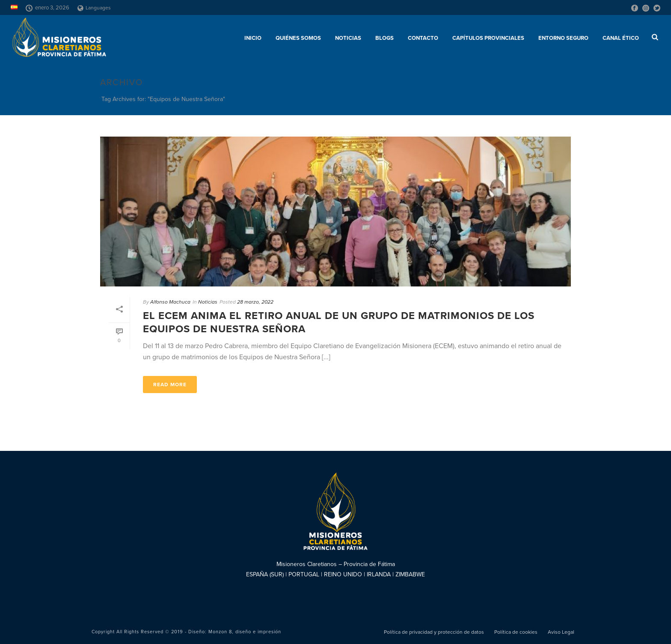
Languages (94, 8)
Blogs (384, 38)
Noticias (348, 38)
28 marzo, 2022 (255, 302)
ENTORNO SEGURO (563, 38)
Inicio (253, 38)
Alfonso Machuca (170, 302)
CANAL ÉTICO (621, 38)
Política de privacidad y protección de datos (434, 632)
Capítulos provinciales (488, 38)
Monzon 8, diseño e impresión (245, 632)
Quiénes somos (298, 38)
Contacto (423, 38)
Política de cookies (516, 632)
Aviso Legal (561, 632)
